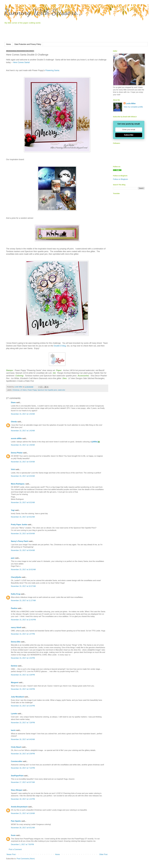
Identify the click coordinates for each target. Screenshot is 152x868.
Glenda (14, 422)
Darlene (14, 666)
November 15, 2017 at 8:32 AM (23, 502)
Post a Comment (15, 849)
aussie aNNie (16, 438)
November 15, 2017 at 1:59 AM (23, 445)
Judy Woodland (17, 697)
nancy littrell (16, 627)
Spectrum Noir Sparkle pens (47, 390)
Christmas (16, 390)
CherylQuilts (16, 577)
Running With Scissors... (44, 12)
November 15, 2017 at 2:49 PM (23, 689)
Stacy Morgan (17, 790)
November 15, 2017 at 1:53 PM (23, 658)
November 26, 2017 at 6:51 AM (23, 828)
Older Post (103, 854)
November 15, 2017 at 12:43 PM (23, 620)
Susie (13, 835)
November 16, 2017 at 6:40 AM (23, 739)
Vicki (13, 469)
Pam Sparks (16, 821)
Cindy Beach (16, 747)
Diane (13, 402)
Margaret (15, 682)
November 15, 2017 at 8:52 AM (23, 517)
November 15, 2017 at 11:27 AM (23, 600)
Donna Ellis (16, 642)
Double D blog (60, 346)
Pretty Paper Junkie (19, 525)
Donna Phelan (17, 453)
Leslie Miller (131, 104)
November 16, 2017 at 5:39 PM (23, 754)
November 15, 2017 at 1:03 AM (23, 414)
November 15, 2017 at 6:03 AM (23, 476)
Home (9, 44)
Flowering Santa (52, 70)
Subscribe (129, 135)
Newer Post (11, 854)
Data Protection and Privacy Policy (28, 44)
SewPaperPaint (17, 776)
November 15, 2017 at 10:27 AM (23, 586)
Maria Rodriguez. (18, 484)
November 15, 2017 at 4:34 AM (23, 462)
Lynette (14, 714)
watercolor (62, 390)
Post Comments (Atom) (26, 859)
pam (13, 558)
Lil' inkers (24, 390)
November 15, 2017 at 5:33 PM (23, 706)
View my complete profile (133, 107)
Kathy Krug (16, 594)
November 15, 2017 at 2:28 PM (23, 675)
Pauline (14, 608)
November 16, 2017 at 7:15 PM (23, 768)
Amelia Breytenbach (19, 807)
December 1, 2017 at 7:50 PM (22, 844)
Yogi (13, 510)
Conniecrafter (17, 761)
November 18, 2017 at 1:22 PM (23, 799)
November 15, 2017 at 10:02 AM (23, 570)
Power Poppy (32, 390)
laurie (13, 730)
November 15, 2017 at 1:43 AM (23, 431)
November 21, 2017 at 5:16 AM (23, 813)
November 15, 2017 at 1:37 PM (23, 634)
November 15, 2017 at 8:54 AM (23, 534)
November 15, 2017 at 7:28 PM (23, 723)
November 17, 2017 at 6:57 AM (23, 782)
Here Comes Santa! (22, 62)
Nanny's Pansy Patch (20, 541)
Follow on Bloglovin (120, 179)
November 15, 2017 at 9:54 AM (23, 550)
